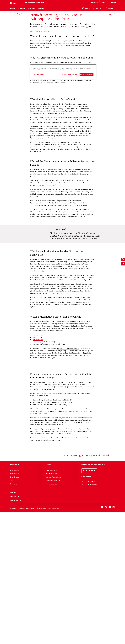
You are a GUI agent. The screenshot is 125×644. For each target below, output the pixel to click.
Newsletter (15, 628)
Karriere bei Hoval (51, 602)
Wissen (13, 8)
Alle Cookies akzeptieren (87, 74)
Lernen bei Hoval (51, 606)
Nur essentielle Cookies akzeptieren (69, 74)
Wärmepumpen (39, 425)
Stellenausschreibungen (53, 613)
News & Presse (16, 632)
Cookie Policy (56, 640)
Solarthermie (38, 427)
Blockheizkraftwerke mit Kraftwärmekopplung (50, 434)
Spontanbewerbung (52, 616)
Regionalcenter (15, 606)
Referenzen (15, 624)
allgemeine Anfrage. (54, 572)
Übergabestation (60, 113)
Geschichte (13, 616)
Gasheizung (37, 431)
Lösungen (22, 8)
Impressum (13, 640)
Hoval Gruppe (14, 609)
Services (41, 8)
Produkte (31, 8)
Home (11, 14)
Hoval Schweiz (15, 602)
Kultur (12, 613)
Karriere (103, 2)
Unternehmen (94, 2)
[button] (89, 603)
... (15, 14)
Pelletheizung (38, 429)
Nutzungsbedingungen (24, 640)
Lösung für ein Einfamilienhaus (68, 438)
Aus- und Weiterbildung (53, 609)
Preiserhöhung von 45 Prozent (41, 369)
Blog (19, 14)
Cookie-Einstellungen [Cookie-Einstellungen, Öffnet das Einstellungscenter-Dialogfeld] (39, 74)
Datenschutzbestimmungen (39, 640)
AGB (50, 640)
